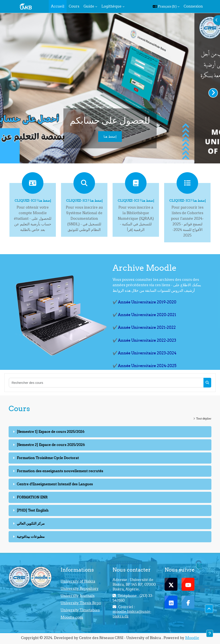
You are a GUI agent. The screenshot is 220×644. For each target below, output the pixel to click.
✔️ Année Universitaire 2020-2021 (144, 315)
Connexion (193, 6)
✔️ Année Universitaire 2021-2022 (144, 327)
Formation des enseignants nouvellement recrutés (60, 471)
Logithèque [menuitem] (112, 6)
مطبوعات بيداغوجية (31, 536)
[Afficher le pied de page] (210, 633)
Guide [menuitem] (89, 6)
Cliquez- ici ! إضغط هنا (33, 201)
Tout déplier (204, 419)
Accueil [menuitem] (58, 6)
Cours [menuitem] (74, 6)
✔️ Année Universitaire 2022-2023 (144, 340)
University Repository (80, 589)
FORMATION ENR (32, 497)
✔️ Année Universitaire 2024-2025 (144, 366)
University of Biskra (78, 581)
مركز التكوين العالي (31, 523)
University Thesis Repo (81, 603)
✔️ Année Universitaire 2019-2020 (144, 302)
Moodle (192, 638)
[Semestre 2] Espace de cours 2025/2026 (51, 445)
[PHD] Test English (33, 510)
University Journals (78, 596)
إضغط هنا (110, 136)
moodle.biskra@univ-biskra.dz (132, 614)
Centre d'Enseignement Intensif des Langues (55, 484)
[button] (166, 6)
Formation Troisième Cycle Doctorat (48, 458)
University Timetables (80, 610)
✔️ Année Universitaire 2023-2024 (144, 353)
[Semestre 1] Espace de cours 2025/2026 (51, 432)
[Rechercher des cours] (106, 383)
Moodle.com (72, 617)
